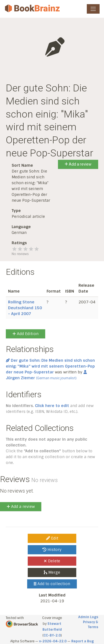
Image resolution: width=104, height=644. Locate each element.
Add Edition (26, 334)
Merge (52, 572)
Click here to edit (52, 406)
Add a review (78, 164)
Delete (52, 561)
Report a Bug (83, 641)
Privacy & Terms (91, 625)
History (52, 550)
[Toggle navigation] (93, 9)
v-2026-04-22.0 (53, 641)
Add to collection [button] (52, 584)
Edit (52, 538)
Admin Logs (88, 617)
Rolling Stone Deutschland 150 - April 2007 (25, 308)
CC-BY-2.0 (52, 635)
